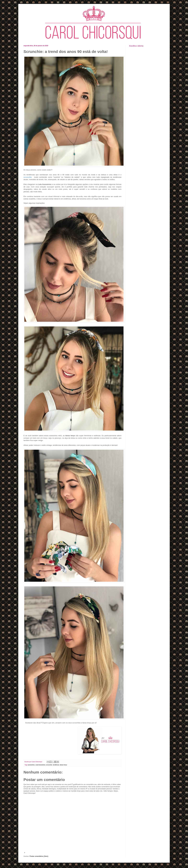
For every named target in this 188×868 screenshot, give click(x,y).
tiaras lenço (63, 765)
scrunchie (49, 765)
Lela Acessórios (40, 765)
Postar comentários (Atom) (39, 856)
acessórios (31, 765)
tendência (56, 765)
